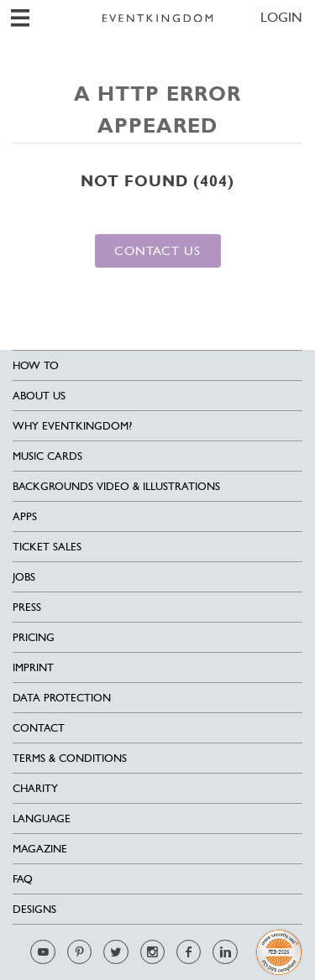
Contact (39, 728)
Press (27, 607)
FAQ (23, 879)
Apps (25, 516)
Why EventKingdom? (72, 426)
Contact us (157, 250)
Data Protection (62, 698)
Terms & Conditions (70, 758)
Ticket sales (47, 547)
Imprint (33, 667)
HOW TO (36, 365)
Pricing (34, 637)
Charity (35, 788)
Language (42, 818)
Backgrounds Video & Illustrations (116, 486)
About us (39, 396)
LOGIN (281, 17)
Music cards (47, 456)
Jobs (24, 577)
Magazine (40, 849)
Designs (34, 909)
